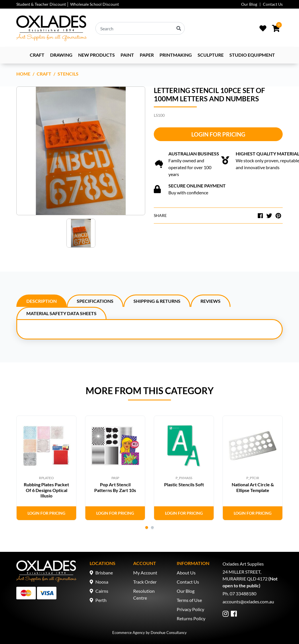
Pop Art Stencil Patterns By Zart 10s (115, 487)
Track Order (145, 582)
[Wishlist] (263, 28)
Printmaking (176, 55)
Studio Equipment (252, 55)
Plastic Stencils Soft (184, 484)
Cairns (102, 591)
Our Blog (249, 4)
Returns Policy (191, 618)
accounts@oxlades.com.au (248, 601)
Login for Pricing (218, 134)
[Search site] (179, 28)
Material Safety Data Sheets (61, 313)
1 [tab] (147, 528)
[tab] (42, 301)
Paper (147, 55)
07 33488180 (243, 593)
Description (42, 301)
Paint (127, 55)
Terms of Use (189, 600)
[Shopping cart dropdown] (276, 28)
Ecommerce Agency (129, 633)
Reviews (211, 301)
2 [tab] (152, 528)
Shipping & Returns (157, 301)
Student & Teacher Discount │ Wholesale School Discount (68, 4)
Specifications (95, 301)
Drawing (61, 55)
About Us (186, 573)
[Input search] (140, 28)
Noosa (102, 582)
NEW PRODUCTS (97, 55)
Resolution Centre (144, 594)
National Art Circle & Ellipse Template (253, 487)
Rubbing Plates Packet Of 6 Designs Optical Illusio (46, 490)
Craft (37, 55)
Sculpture (211, 55)
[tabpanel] (46, 468)
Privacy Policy (190, 609)
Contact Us (273, 4)
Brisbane (104, 573)
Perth (101, 600)
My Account (145, 573)
